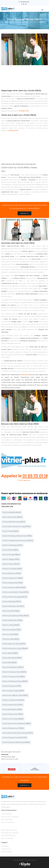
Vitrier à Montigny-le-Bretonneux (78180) (17, 536)
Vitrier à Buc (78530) (9, 662)
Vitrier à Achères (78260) (11, 611)
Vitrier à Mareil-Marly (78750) (13, 705)
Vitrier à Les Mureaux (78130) (12, 545)
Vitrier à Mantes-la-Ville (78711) (13, 606)
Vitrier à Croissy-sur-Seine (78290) (14, 672)
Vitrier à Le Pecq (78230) (11, 625)
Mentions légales (6, 852)
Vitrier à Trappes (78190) (11, 559)
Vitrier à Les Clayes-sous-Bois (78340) (16, 616)
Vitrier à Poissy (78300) (10, 531)
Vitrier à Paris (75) (6, 814)
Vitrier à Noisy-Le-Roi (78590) (13, 714)
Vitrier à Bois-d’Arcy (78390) (12, 658)
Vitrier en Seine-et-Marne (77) (10, 817)
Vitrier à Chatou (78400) (11, 564)
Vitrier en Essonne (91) (8, 822)
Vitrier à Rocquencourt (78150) (13, 728)
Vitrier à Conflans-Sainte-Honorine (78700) (18, 540)
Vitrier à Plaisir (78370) (10, 550)
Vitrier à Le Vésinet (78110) (12, 630)
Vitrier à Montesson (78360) (12, 709)
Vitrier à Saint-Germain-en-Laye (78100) (16, 526)
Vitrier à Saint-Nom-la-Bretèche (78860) (17, 723)
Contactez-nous (6, 849)
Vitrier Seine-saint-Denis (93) (10, 833)
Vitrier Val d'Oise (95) (7, 838)
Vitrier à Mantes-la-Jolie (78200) (14, 522)
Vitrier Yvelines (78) (7, 819)
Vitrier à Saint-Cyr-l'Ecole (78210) (14, 644)
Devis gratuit (5, 846)
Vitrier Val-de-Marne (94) (8, 836)
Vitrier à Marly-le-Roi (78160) (12, 620)
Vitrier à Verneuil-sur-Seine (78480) (15, 648)
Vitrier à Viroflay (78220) (11, 639)
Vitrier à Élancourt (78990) (12, 573)
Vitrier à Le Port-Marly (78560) (13, 719)
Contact (24, 213)
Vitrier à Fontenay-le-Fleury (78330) (15, 681)
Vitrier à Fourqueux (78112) (12, 686)
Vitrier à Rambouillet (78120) (12, 583)
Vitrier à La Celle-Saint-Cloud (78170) (15, 592)
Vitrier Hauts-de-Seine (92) (9, 830)
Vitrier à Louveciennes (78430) (13, 700)
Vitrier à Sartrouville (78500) (12, 517)
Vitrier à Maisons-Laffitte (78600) (14, 587)
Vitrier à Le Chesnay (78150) (12, 569)
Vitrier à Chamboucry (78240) (13, 667)
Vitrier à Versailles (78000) (12, 512)
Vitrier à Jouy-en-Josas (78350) (13, 691)
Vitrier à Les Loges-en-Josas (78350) (15, 695)
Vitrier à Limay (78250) (10, 634)
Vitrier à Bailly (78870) (10, 653)
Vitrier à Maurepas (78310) (12, 601)
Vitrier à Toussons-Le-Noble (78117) (15, 738)
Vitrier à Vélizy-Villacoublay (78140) (15, 597)
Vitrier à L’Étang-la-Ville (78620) (14, 677)
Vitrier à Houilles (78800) (11, 555)
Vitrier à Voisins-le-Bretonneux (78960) (16, 742)
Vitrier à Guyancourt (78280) (12, 578)
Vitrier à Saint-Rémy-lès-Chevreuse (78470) (18, 733)
